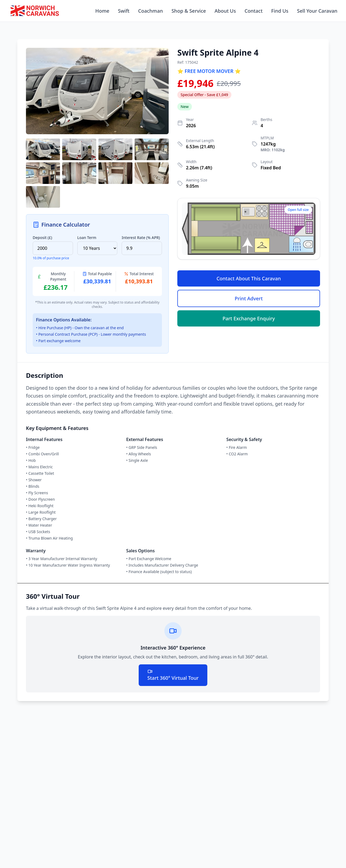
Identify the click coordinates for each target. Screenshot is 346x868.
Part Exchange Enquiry (249, 318)
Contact (254, 11)
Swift (124, 11)
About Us (225, 11)
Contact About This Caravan (249, 278)
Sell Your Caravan (317, 11)
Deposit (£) (42, 238)
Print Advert (249, 298)
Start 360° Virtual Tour (173, 675)
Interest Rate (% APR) (141, 238)
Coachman (150, 11)
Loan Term (87, 238)
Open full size (298, 210)
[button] (97, 91)
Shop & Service (189, 11)
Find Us (280, 11)
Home (102, 11)
